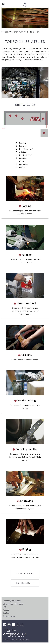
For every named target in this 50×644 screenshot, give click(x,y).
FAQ (5, 607)
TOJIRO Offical (20, 624)
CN (12, 630)
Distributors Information (13, 604)
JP (5, 630)
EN (9, 630)
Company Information (12, 601)
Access (6, 610)
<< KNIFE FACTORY (25, 574)
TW (15, 630)
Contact (6, 613)
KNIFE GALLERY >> (25, 583)
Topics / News (9, 616)
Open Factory (20, 626)
